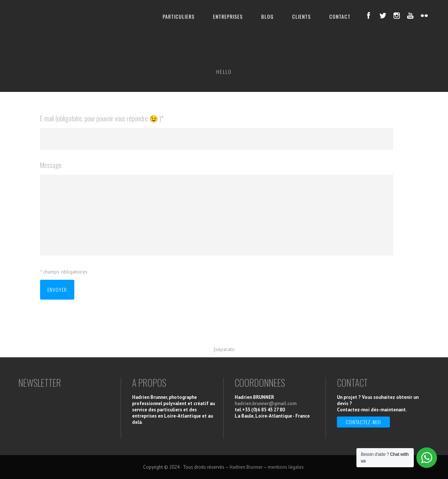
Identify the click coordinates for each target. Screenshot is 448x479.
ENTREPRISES (228, 16)
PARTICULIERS (179, 16)
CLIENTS (301, 16)
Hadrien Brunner (246, 467)
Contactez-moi (363, 422)
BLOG (267, 16)
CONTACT (340, 16)
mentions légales (286, 467)
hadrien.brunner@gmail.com (266, 403)
